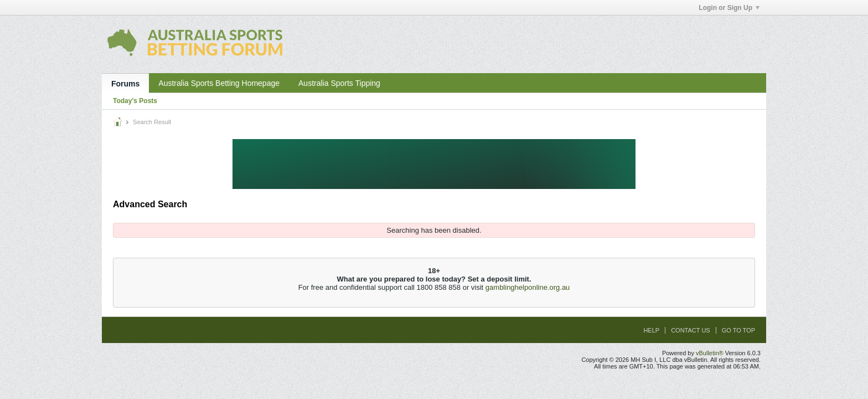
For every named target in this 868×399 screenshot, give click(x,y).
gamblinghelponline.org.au (528, 287)
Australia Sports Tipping (339, 83)
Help (651, 330)
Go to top (738, 330)
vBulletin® (710, 353)
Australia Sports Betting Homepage (219, 83)
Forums (125, 84)
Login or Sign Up (729, 8)
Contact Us (691, 330)
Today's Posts (135, 101)
